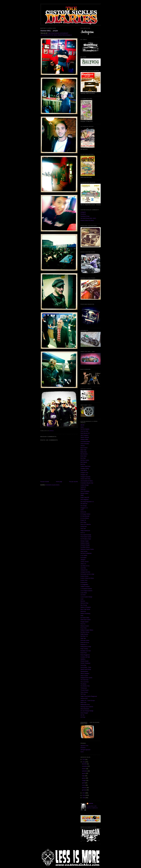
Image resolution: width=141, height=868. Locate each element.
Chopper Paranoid (85, 477)
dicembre (85, 764)
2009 (84, 798)
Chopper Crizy (84, 473)
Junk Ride (83, 568)
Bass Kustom (84, 448)
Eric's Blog (83, 522)
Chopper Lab (84, 475)
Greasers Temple (85, 545)
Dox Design (84, 506)
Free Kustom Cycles (86, 537)
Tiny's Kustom (84, 692)
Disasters (83, 748)
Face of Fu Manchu (86, 524)
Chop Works (84, 470)
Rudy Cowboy (84, 649)
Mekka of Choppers (86, 607)
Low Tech (83, 595)
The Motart (83, 684)
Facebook (83, 214)
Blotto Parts (84, 452)
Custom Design (85, 485)
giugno (84, 778)
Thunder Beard (85, 690)
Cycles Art (83, 487)
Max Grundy (84, 605)
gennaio (84, 790)
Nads (82, 616)
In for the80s (84, 555)
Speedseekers (84, 671)
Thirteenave (84, 688)
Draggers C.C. (84, 508)
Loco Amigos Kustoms (86, 591)
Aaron (82, 427)
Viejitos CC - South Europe (88, 700)
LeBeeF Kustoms (85, 586)
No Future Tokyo (85, 618)
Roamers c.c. (84, 644)
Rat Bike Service (85, 632)
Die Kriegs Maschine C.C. (87, 502)
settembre (85, 771)
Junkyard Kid (84, 570)
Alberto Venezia (85, 437)
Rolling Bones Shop (86, 647)
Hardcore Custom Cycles (87, 549)
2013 (84, 759)
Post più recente (45, 482)
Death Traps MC (85, 497)
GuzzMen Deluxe (85, 547)
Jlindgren (83, 560)
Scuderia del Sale (85, 657)
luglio (84, 776)
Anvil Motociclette (85, 442)
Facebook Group (85, 216)
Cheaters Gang (85, 468)
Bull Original (84, 462)
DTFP (82, 510)
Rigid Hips (83, 638)
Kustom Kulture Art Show (87, 220)
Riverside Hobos (85, 640)
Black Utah (83, 450)
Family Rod (84, 526)
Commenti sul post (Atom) (53, 485)
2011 (84, 793)
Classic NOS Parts (85, 479)
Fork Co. (83, 533)
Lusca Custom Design (86, 597)
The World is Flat (85, 686)
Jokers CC (83, 564)
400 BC (83, 425)
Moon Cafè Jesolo (85, 609)
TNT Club (83, 694)
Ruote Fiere (84, 653)
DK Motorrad (84, 504)
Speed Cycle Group (86, 669)
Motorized (83, 611)
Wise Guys (83, 702)
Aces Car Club (84, 431)
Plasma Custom (85, 626)
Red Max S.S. (84, 636)
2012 (84, 762)
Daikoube (83, 489)
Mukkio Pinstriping (85, 613)
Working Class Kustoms (87, 707)
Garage (91, 803)
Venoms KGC (84, 698)
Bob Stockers (84, 454)
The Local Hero (85, 682)
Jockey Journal (85, 562)
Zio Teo (82, 715)
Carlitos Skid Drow (85, 466)
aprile (84, 783)
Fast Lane (83, 528)
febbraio (84, 788)
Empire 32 (83, 520)
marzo (84, 785)
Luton (82, 599)
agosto (84, 773)
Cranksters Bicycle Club (87, 483)
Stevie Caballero (85, 674)
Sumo (82, 752)
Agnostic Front (84, 746)
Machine (83, 601)
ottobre (84, 769)
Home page (59, 482)
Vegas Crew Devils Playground (89, 696)
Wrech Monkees (85, 709)
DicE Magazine (85, 500)
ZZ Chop (83, 717)
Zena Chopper (84, 713)
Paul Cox (83, 624)
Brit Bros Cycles (85, 460)
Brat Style (83, 458)
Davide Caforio (84, 493)
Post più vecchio (73, 482)
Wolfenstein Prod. (85, 705)
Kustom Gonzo (84, 576)
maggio (84, 780)
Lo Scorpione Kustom (86, 589)
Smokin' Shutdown (85, 663)
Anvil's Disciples (85, 444)
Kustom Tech (84, 580)
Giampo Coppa (85, 541)
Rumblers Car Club (86, 651)
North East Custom (86, 620)
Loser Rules (84, 593)
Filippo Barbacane (85, 531)
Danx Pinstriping (85, 491)
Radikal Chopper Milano (87, 630)
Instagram (83, 212)
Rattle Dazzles (84, 634)
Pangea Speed (84, 622)
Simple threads (85, 661)
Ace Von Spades (85, 429)
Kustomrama (84, 582)
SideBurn (83, 659)
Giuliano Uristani (85, 543)
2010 (84, 795)
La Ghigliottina (84, 584)
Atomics (83, 446)
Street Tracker (84, 676)
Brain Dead (84, 456)
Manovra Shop (84, 603)
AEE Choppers (84, 435)
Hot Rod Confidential (86, 553)
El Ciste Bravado (85, 516)
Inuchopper (84, 558)
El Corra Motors (85, 518)
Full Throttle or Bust (86, 539)
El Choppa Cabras (85, 514)
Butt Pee (83, 464)
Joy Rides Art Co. (85, 566)
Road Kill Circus (85, 642)
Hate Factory (84, 551)
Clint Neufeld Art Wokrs (87, 481)
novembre (85, 766)
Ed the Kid (83, 512)
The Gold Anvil (84, 680)
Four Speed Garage (86, 535)
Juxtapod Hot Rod (85, 572)
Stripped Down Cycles (86, 678)
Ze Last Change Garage (87, 711)
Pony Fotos (84, 628)
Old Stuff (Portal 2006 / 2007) (88, 218)
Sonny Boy (83, 665)
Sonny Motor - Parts (86, 667)
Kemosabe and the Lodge (87, 574)
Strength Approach (85, 750)
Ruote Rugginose (85, 655)
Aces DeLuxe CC (85, 433)
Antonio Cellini (84, 439)
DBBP (82, 495)
